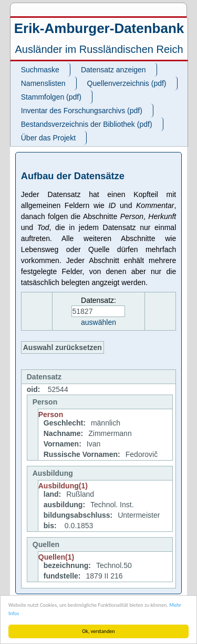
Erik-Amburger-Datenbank (99, 28)
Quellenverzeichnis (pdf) (127, 83)
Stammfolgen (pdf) (51, 97)
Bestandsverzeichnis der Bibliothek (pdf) (87, 124)
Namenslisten (43, 83)
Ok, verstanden (98, 631)
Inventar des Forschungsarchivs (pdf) (82, 111)
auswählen (98, 322)
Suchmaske (40, 70)
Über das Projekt (48, 138)
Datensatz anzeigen (113, 70)
